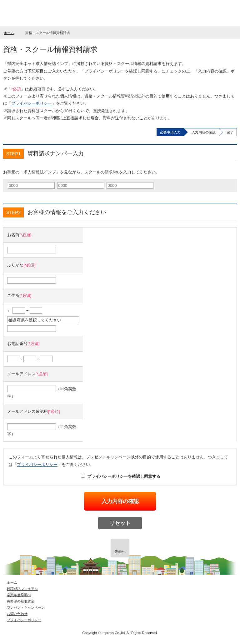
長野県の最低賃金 (21, 601)
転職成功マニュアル (22, 589)
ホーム (9, 33)
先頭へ (120, 551)
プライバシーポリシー (32, 103)
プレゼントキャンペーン (26, 607)
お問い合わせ (17, 614)
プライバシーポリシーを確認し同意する (121, 476)
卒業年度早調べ (19, 595)
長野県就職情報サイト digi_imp (33, 14)
